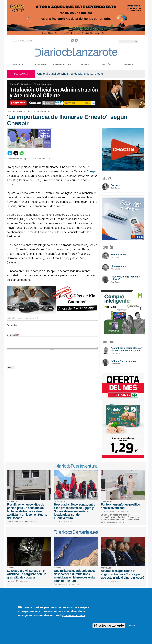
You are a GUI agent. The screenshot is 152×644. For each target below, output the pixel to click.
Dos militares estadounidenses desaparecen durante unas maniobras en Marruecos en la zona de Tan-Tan (75, 576)
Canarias (84, 65)
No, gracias (131, 626)
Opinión (106, 65)
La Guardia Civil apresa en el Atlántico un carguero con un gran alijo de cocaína (27, 574)
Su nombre (12, 325)
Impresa (128, 65)
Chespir (92, 171)
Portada (18, 65)
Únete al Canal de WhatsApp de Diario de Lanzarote (70, 74)
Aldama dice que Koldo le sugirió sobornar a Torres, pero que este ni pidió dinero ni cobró (122, 574)
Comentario (13, 335)
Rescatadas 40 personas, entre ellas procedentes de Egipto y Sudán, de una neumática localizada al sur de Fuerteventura (75, 511)
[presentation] (28, 358)
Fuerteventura (62, 65)
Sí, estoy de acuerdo (109, 626)
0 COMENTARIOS (32, 159)
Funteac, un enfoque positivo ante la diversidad (120, 506)
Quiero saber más (74, 615)
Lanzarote (40, 65)
